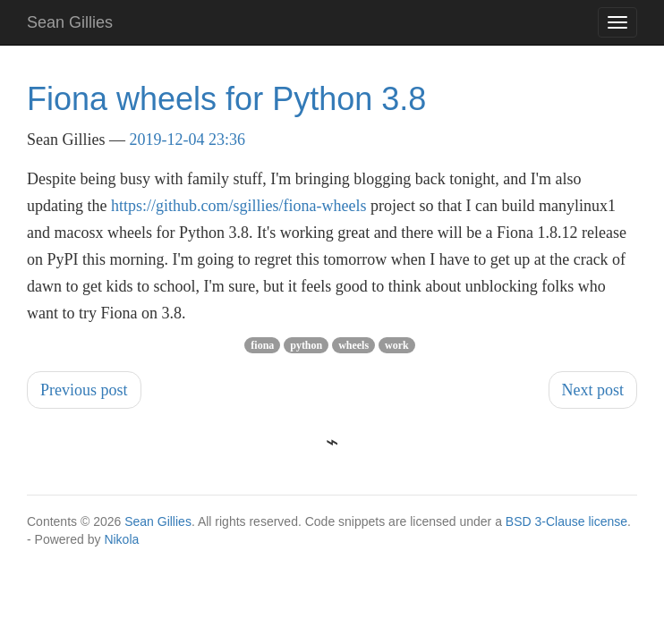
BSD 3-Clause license (566, 521)
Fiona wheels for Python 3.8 (226, 99)
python (306, 345)
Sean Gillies (158, 521)
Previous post (84, 390)
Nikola (121, 539)
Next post (593, 390)
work (397, 345)
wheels (353, 345)
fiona (262, 345)
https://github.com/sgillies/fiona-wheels (238, 206)
